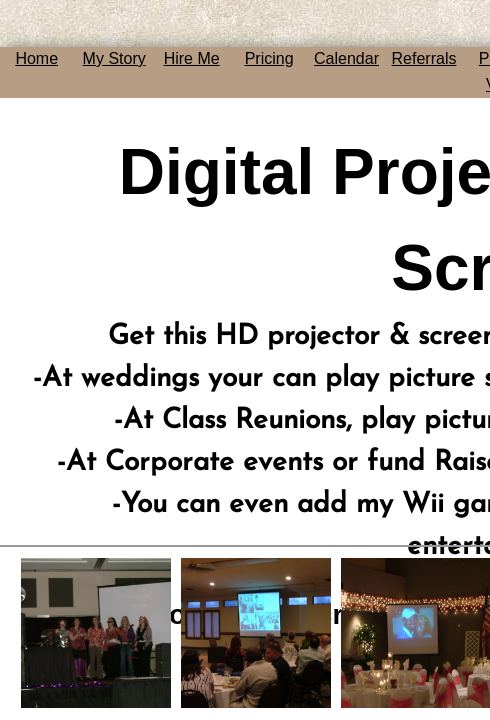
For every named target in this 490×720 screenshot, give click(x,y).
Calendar (346, 58)
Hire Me (192, 58)
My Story (114, 58)
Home (36, 58)
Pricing (269, 58)
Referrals (424, 58)
